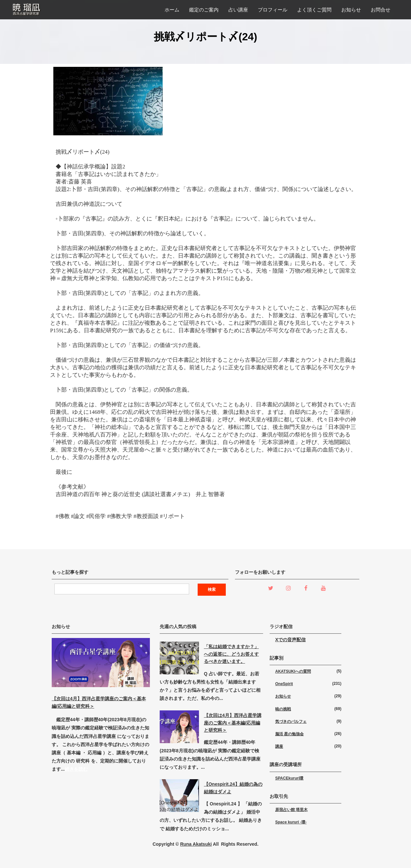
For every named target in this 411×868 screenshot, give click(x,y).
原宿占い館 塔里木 (291, 810)
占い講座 (238, 10)
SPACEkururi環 (289, 778)
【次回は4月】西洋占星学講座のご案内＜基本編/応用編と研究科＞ (233, 723)
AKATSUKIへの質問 (293, 671)
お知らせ (351, 10)
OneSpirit (284, 684)
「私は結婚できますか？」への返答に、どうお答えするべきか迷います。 (231, 654)
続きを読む (76, 769)
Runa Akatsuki (196, 844)
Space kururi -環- (291, 822)
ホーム (172, 10)
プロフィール (273, 10)
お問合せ (381, 10)
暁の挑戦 (283, 709)
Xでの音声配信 (290, 640)
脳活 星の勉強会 (289, 734)
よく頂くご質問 (314, 10)
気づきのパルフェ (291, 722)
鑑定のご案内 (204, 10)
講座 (279, 746)
